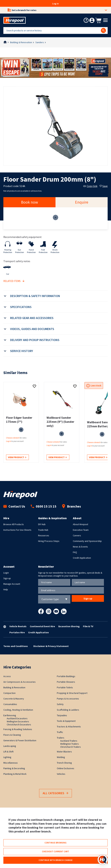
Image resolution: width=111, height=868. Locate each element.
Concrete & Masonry (14, 699)
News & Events (80, 547)
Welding (61, 757)
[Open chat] (103, 860)
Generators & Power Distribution (20, 740)
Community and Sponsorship (87, 541)
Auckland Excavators (17, 718)
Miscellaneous (11, 763)
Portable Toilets (65, 687)
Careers (77, 535)
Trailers (61, 738)
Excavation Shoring (69, 626)
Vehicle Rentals (18, 626)
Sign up (7, 578)
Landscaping (10, 746)
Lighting (7, 757)
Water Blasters (64, 752)
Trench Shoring (64, 763)
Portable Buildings (66, 676)
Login (6, 573)
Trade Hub (43, 530)
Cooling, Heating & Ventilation (18, 710)
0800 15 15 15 (44, 506)
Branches (71, 506)
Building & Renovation (21, 42)
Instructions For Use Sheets (17, 530)
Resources (44, 535)
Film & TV (88, 626)
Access (7, 676)
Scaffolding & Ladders (68, 710)
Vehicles (61, 774)
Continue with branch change (56, 860)
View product (17, 458)
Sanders (40, 42)
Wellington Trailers (70, 744)
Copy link (90, 186)
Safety (60, 704)
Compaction (9, 693)
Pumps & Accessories (68, 699)
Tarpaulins (62, 715)
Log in (55, 4)
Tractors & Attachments (69, 727)
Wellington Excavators (18, 721)
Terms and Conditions (16, 646)
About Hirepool (80, 524)
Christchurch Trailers (71, 747)
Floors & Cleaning (12, 735)
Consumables (10, 704)
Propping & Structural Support (72, 693)
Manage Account (12, 584)
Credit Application (82, 558)
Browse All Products (14, 524)
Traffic (60, 732)
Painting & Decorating (14, 768)
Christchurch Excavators (19, 724)
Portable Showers (66, 682)
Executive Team (81, 530)
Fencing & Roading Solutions (18, 729)
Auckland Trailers (69, 741)
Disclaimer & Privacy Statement (51, 646)
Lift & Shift (8, 752)
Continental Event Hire (42, 626)
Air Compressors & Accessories (19, 682)
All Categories (55, 793)
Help (6, 589)
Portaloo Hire (17, 632)
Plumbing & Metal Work (15, 774)
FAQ (75, 552)
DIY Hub (42, 524)
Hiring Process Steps (49, 541)
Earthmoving (10, 715)
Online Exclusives (66, 768)
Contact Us (14, 506)
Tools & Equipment (66, 721)
